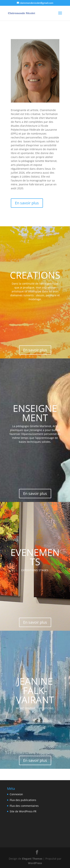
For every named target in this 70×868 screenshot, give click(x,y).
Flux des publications (23, 800)
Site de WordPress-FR (23, 811)
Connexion (16, 794)
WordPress (35, 863)
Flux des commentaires (24, 806)
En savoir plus (27, 203)
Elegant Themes (32, 859)
